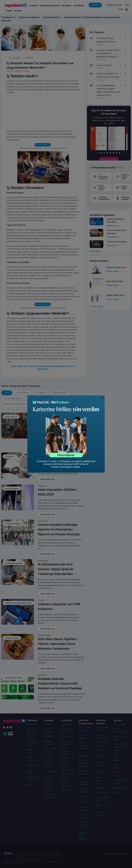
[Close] (102, 398)
